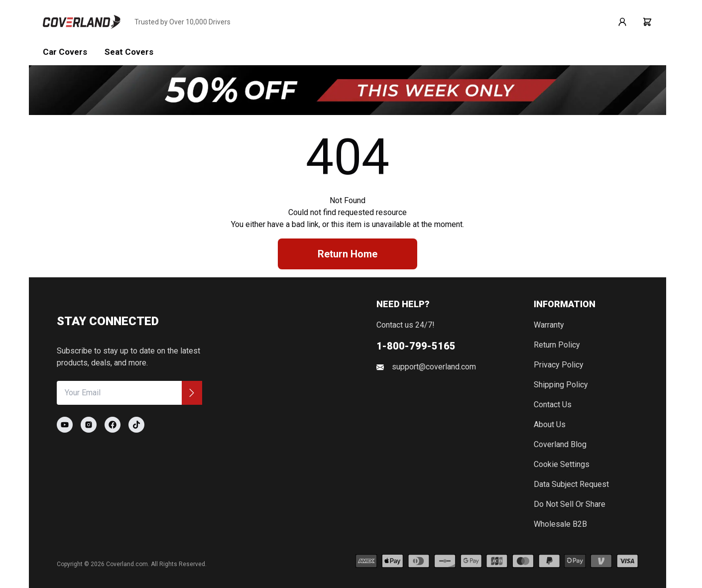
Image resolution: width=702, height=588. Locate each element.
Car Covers (65, 52)
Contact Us (553, 405)
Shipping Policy (561, 385)
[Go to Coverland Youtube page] (65, 425)
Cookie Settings (562, 464)
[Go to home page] (82, 22)
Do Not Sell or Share (570, 504)
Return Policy (557, 345)
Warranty (549, 325)
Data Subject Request (571, 484)
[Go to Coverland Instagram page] (89, 425)
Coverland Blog (560, 444)
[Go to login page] (622, 22)
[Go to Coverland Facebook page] (113, 425)
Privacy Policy (559, 365)
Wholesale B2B (560, 524)
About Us (550, 424)
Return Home (348, 254)
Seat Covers (129, 52)
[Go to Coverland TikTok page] (136, 425)
